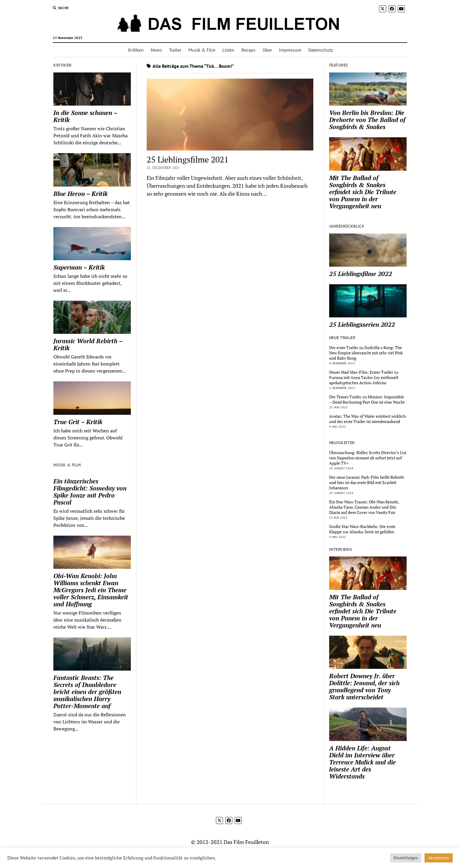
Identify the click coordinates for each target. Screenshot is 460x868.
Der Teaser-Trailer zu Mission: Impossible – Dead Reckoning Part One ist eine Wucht (367, 400)
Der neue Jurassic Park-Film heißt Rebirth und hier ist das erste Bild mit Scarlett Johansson (367, 483)
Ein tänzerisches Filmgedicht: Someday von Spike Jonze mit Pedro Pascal (90, 492)
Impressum (290, 50)
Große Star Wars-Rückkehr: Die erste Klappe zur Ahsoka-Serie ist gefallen (362, 529)
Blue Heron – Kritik (81, 194)
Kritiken (136, 50)
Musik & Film (202, 50)
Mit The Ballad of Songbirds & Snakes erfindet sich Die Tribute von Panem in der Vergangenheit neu (363, 192)
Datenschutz (321, 50)
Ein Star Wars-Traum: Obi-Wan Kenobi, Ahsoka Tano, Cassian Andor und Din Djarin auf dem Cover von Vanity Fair (364, 507)
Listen (228, 50)
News (156, 50)
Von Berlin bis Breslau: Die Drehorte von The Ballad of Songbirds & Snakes (367, 120)
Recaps (248, 50)
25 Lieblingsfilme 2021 (188, 159)
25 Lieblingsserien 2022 (362, 324)
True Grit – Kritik (78, 422)
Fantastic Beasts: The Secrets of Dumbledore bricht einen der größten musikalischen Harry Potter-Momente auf (87, 692)
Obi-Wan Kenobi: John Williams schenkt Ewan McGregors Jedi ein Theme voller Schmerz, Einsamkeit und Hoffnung (91, 590)
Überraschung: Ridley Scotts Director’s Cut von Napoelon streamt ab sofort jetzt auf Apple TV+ (368, 458)
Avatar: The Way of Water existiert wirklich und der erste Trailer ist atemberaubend (367, 419)
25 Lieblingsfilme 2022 (361, 274)
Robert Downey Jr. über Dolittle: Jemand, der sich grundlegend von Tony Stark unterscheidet (364, 686)
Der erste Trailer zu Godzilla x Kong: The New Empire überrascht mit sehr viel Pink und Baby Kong (366, 353)
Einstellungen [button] (406, 858)
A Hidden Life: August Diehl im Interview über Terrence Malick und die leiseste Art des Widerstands (362, 762)
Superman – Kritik (79, 267)
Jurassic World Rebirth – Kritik (88, 344)
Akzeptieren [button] (439, 858)
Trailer (175, 50)
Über (267, 50)
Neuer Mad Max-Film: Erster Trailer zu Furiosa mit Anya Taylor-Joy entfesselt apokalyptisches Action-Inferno (364, 378)
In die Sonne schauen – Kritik (85, 116)
